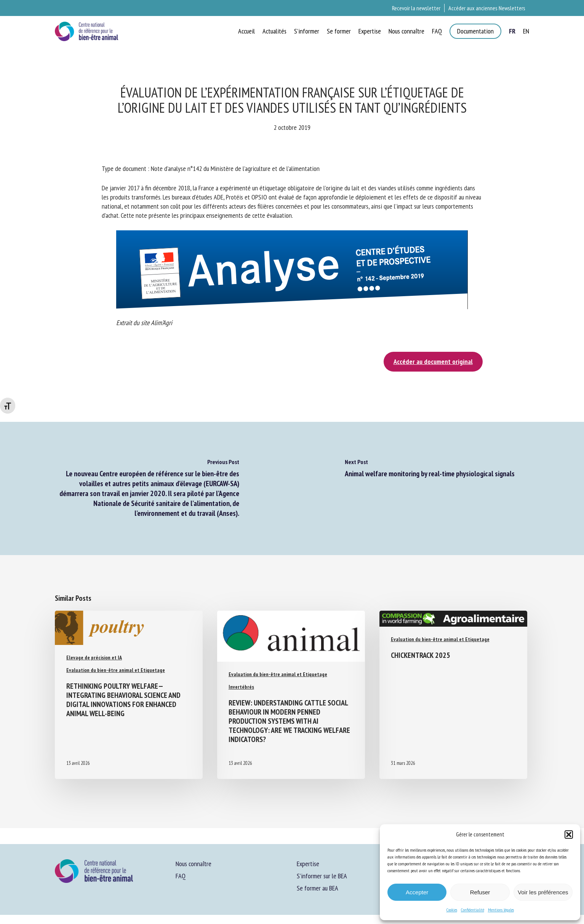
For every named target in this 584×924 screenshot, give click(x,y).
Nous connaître (194, 864)
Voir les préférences (543, 892)
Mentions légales (501, 910)
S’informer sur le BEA (322, 876)
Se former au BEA (318, 888)
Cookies (452, 910)
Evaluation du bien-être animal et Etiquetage (116, 670)
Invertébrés (241, 687)
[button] (569, 835)
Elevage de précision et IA (94, 657)
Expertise (308, 864)
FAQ (181, 876)
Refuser (480, 892)
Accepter (417, 892)
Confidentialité (473, 910)
